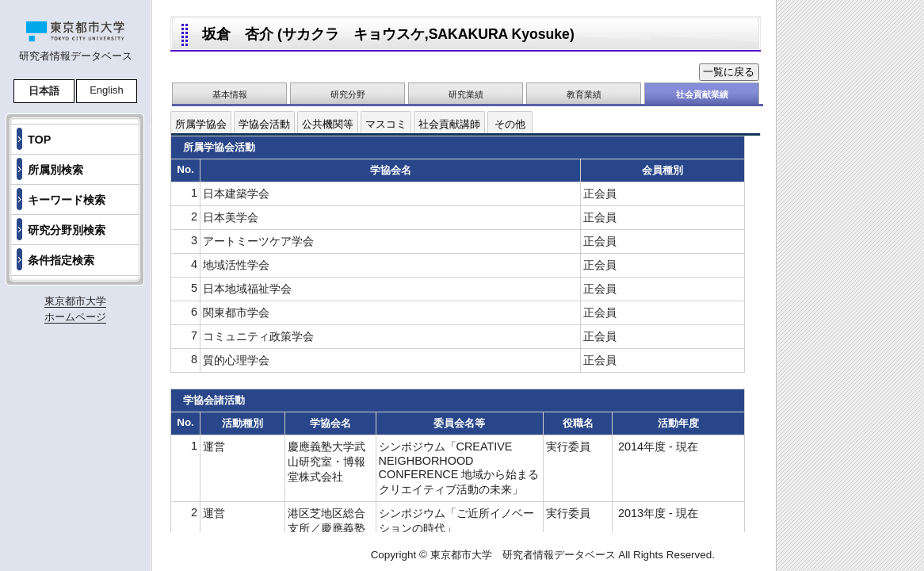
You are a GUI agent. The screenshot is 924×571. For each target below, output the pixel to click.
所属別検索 (55, 170)
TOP (39, 140)
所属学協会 (201, 124)
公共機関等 (328, 124)
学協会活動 (264, 124)
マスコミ (386, 124)
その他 (510, 124)
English (107, 90)
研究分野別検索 (67, 230)
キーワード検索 (67, 200)
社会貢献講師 (449, 124)
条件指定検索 (61, 260)
